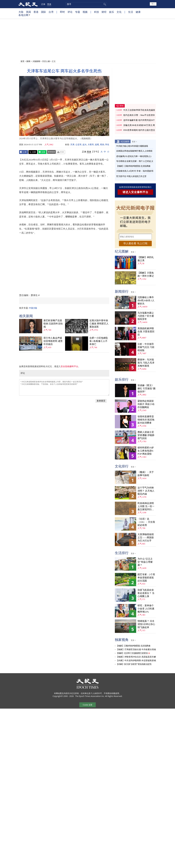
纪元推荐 (125, 141)
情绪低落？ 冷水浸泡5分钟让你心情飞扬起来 (146, 624)
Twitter (33, 152)
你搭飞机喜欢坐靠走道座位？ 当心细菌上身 (146, 593)
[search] (86, 4)
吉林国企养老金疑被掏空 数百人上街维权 (134, 151)
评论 (70, 12)
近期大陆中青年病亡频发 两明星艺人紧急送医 (99, 324)
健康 (138, 12)
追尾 (97, 145)
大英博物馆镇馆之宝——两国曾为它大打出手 (146, 538)
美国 (28, 12)
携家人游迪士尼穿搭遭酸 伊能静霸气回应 (146, 435)
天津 (72, 145)
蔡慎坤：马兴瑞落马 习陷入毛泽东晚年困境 (146, 363)
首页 (22, 61)
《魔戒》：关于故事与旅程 (146, 474)
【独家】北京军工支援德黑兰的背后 (132, 653)
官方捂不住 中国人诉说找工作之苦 (131, 176)
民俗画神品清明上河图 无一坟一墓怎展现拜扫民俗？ (146, 506)
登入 (153, 4)
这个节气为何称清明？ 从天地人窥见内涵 (146, 491)
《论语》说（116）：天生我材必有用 (146, 522)
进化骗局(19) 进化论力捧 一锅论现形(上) (134, 156)
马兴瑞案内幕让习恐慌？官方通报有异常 (146, 316)
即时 (62, 12)
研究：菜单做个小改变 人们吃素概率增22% (146, 609)
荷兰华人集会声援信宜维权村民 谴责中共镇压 (53, 341)
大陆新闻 (36, 61)
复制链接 (51, 152)
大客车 (91, 145)
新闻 (28, 61)
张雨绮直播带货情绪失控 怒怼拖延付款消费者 (146, 420)
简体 (49, 4)
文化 (119, 12)
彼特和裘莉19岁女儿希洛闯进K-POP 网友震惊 (146, 451)
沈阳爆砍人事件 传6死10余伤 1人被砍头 (146, 300)
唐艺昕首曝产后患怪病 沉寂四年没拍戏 (53, 324)
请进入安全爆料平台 (135, 192)
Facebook (24, 152)
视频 (85, 12)
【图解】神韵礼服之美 (146, 259)
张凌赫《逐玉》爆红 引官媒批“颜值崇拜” (146, 388)
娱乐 (112, 12)
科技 (97, 12)
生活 (131, 12)
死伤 (102, 145)
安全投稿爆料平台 (69, 366)
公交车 (79, 145)
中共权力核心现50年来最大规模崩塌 (132, 146)
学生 (107, 145)
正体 (43, 4)
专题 (78, 12)
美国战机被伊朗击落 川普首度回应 (146, 332)
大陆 (21, 12)
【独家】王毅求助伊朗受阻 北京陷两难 (133, 166)
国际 (43, 12)
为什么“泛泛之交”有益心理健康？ (145, 562)
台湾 (51, 12)
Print (61, 152)
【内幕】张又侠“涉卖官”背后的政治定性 (134, 664)
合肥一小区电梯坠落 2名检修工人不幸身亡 (99, 341)
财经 (104, 12)
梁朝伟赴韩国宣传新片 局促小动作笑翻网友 (146, 404)
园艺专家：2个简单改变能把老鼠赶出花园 (146, 578)
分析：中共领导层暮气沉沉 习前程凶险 (146, 347)
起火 (85, 145)
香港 (36, 12)
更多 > (134, 142)
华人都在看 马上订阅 (135, 243)
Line (42, 152)
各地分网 (24, 16)
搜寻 (104, 4)
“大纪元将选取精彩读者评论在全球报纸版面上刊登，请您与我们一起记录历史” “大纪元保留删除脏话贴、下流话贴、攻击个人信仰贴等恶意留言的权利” (64, 387)
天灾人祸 (46, 61)
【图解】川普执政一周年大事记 (146, 274)
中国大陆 (33, 308)
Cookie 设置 (87, 705)
